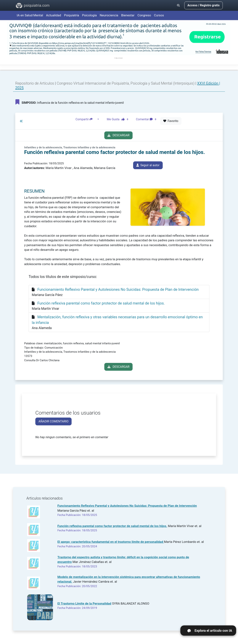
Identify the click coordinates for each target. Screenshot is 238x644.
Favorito (171, 121)
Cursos (159, 15)
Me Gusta (119, 119)
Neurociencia (109, 15)
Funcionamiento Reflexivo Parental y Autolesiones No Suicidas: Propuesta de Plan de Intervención (118, 289)
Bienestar (128, 15)
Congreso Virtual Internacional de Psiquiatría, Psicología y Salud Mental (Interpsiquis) (126, 83)
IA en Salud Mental (30, 15)
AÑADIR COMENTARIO (53, 421)
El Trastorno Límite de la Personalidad (84, 603)
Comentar (147, 119)
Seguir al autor (148, 165)
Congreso (144, 15)
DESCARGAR (119, 135)
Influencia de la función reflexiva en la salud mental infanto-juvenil (70, 102)
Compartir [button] (86, 119)
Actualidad (54, 15)
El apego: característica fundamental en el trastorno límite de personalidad (111, 542)
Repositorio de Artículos (35, 83)
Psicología (89, 15)
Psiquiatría (71, 15)
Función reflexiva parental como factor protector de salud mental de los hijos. (101, 303)
